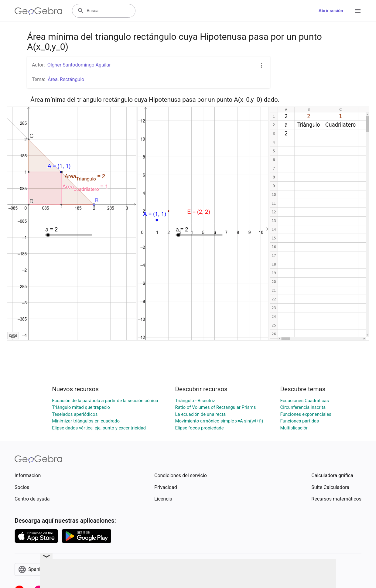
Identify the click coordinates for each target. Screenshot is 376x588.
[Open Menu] (358, 11)
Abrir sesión (331, 11)
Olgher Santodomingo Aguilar (79, 65)
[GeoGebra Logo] (38, 11)
